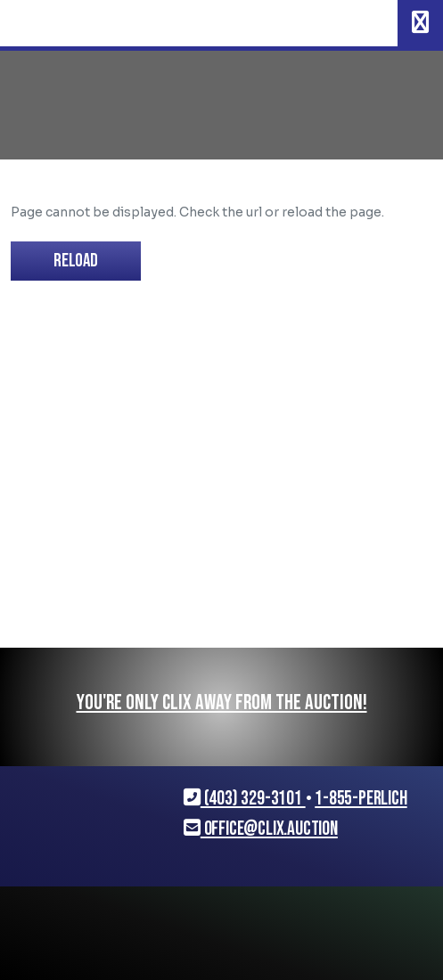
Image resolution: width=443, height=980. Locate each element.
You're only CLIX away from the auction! (222, 703)
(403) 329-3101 (245, 799)
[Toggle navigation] (420, 23)
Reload (76, 261)
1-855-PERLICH (361, 799)
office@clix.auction (261, 829)
